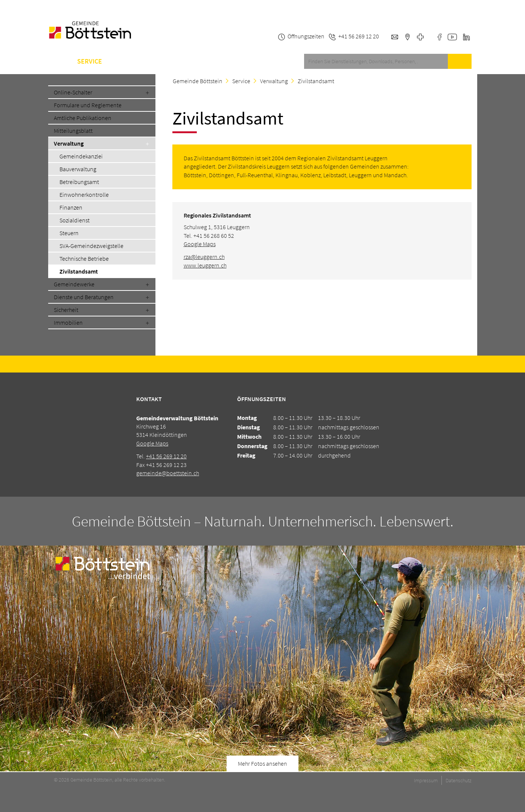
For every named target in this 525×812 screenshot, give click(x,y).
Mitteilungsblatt (73, 131)
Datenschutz (459, 780)
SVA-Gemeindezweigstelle (91, 246)
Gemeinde (129, 61)
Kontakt (226, 61)
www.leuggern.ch (205, 265)
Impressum (426, 780)
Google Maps (200, 244)
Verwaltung (69, 143)
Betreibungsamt (79, 182)
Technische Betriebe (84, 259)
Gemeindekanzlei (81, 156)
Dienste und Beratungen (84, 297)
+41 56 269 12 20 (166, 456)
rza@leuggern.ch (204, 257)
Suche (460, 61)
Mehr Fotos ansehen (262, 763)
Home (57, 61)
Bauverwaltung (78, 169)
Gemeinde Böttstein (198, 81)
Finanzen (71, 207)
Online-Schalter (73, 92)
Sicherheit (66, 310)
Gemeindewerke (74, 284)
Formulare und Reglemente (88, 105)
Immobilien (68, 322)
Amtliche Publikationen (83, 118)
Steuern (69, 233)
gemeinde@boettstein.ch (168, 473)
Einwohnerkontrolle (84, 195)
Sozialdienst (75, 220)
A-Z (195, 61)
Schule (167, 61)
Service (90, 61)
